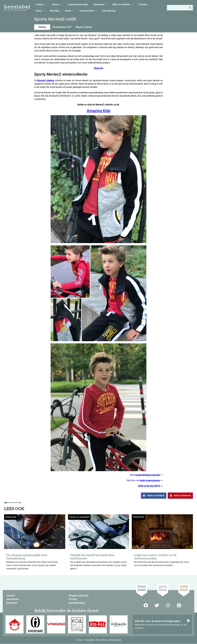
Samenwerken (88, 11)
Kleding (42, 27)
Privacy (73, 599)
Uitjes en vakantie (123, 4)
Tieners (57, 4)
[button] (154, 496)
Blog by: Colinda (84, 27)
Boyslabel (12, 603)
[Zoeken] (190, 8)
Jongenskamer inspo (78, 4)
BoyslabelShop (77, 603)
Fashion (41, 4)
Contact (11, 595)
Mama (69, 11)
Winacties (55, 11)
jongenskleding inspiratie (148, 475)
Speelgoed (100, 4)
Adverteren (13, 599)
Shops (40, 11)
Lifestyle (144, 4)
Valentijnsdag (109, 11)
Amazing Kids (99, 111)
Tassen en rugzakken (79, 517)
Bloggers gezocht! (79, 595)
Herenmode (11, 517)
